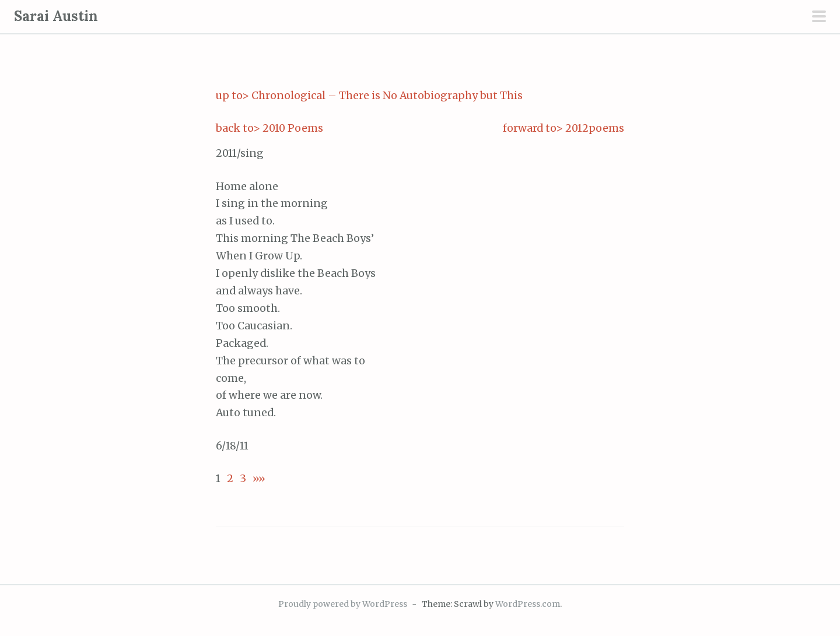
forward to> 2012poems (563, 128)
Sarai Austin (56, 16)
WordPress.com (528, 604)
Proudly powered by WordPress (343, 604)
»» (256, 479)
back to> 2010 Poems (269, 128)
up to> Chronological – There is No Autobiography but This (369, 96)
